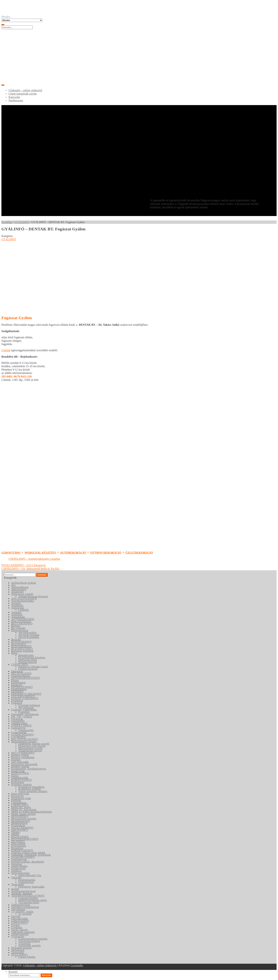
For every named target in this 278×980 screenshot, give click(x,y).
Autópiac (16, 612)
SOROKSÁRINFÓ (22, 850)
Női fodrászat (26, 708)
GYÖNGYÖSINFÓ (22, 735)
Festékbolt (17, 701)
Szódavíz (16, 871)
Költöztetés (18, 782)
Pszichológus (19, 846)
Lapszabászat (19, 803)
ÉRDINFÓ (17, 692)
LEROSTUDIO (11, 553)
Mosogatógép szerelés (24, 819)
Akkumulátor (19, 590)
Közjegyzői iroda (21, 798)
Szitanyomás (18, 868)
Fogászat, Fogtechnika (24, 710)
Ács (13, 585)
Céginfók (24, 610)
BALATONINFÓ (21, 621)
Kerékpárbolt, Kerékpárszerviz (29, 769)
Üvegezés (17, 927)
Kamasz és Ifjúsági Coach (33, 667)
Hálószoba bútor (28, 660)
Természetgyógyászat (23, 891)
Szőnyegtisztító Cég (30, 875)
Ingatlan (16, 760)
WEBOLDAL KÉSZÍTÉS (41, 553)
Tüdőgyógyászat (21, 905)
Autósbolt (17, 614)
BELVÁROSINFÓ (22, 624)
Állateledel (17, 592)
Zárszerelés (18, 952)
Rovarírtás (17, 848)
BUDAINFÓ (19, 644)
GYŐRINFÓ (19, 737)
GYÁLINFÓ (22, 222)
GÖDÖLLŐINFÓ (21, 726)
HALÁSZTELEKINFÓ (25, 739)
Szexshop (17, 864)
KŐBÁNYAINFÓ (21, 780)
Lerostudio (77, 965)
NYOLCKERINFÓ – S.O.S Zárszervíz (23, 565)
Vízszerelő (24, 943)
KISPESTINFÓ (20, 773)
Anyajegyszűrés (27, 633)
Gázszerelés (18, 721)
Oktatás (16, 832)
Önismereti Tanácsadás (31, 887)
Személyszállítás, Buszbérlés (28, 862)
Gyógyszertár (19, 732)
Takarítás (16, 877)
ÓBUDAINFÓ (20, 830)
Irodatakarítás (26, 882)
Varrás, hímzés (20, 930)
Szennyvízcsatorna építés (33, 900)
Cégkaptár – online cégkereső (25, 90)
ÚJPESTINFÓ (19, 923)
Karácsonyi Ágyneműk (24, 764)
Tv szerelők (25, 914)
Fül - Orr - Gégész (22, 717)
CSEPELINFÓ (20, 664)
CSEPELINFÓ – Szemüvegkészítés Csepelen (34, 559)
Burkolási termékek (22, 651)
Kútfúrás (16, 800)
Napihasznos (16, 100)
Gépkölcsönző (19, 723)
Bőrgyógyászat (20, 630)
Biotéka (16, 626)
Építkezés (17, 685)
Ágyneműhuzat (20, 587)
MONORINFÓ (20, 816)
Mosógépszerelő (20, 821)
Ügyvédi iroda (19, 918)
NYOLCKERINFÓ (22, 828)
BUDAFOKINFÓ (21, 642)
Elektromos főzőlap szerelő (34, 744)
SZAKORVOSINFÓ (23, 857)
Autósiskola (18, 617)
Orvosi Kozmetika (29, 637)
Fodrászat (17, 703)
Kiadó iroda (18, 771)
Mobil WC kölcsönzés (24, 810)
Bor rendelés (18, 628)
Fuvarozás (17, 719)
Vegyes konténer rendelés (33, 791)
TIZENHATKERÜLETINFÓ (28, 896)
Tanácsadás (18, 884)
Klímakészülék (20, 778)
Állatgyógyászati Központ (33, 596)
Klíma (15, 776)
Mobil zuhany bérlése (23, 814)
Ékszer (15, 680)
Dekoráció (17, 671)
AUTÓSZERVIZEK (23, 619)
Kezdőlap (7, 222)
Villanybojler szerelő (30, 751)
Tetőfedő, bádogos (22, 893)
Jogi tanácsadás (20, 762)
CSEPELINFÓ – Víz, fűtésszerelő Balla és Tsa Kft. (30, 569)
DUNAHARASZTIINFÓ (26, 678)
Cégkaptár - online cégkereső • (41, 965)
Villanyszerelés (20, 934)
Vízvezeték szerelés (30, 946)
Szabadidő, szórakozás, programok (31, 855)
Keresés (13, 972)
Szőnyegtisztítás (20, 873)
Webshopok (18, 950)
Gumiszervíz (18, 728)
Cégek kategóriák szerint (23, 94)
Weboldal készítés (21, 948)
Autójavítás (18, 608)
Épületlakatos (19, 689)
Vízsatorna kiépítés (29, 941)
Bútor (14, 653)
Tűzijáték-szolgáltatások (25, 907)
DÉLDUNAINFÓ (21, 674)
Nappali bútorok (27, 662)
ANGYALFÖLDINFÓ (24, 599)
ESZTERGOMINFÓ (23, 696)
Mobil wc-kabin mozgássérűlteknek (31, 812)
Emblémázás (18, 683)
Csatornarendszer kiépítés (33, 939)
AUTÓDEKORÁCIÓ (73, 553)
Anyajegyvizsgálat (29, 635)
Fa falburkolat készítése (32, 658)
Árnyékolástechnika (23, 601)
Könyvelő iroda (20, 794)
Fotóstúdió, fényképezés (25, 714)
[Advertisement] (139, 56)
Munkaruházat (19, 823)
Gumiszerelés (26, 730)
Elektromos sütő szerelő (32, 746)
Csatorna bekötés (28, 898)
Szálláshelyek (19, 859)
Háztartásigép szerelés (24, 742)
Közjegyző (17, 796)
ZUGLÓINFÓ (19, 955)
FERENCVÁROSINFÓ (25, 698)
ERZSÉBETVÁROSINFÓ (26, 694)
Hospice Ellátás (20, 755)
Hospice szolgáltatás (23, 757)
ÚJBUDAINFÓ (20, 921)
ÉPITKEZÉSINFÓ (22, 687)
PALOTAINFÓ (20, 837)
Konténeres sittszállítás (31, 787)
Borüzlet (16, 639)
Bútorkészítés (26, 655)
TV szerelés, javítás (22, 912)
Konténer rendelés (22, 785)
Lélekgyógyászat (28, 669)
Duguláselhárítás (21, 676)
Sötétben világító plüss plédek (28, 853)
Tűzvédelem (18, 909)
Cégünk (6, 350)
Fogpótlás (24, 712)
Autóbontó (17, 605)
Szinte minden (19, 866)
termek (15, 889)
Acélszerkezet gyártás (24, 583)
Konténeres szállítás (30, 789)
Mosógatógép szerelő (30, 748)
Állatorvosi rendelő (22, 594)
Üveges (15, 925)
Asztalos (16, 603)
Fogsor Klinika (27, 957)
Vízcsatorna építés (29, 902)
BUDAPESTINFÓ (22, 649)
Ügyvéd (16, 916)
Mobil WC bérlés (21, 807)
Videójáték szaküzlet (23, 932)
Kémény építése (20, 766)
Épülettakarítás (27, 880)
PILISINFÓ (18, 841)
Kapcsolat (14, 97)
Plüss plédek (18, 843)
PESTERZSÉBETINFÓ (25, 839)
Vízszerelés (18, 936)
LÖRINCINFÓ (20, 805)
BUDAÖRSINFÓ (21, 646)
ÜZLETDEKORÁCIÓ (139, 553)
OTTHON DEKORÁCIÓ (106, 553)
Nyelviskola (18, 825)
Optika (15, 834)
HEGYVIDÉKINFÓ (23, 753)
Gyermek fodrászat (29, 705)
